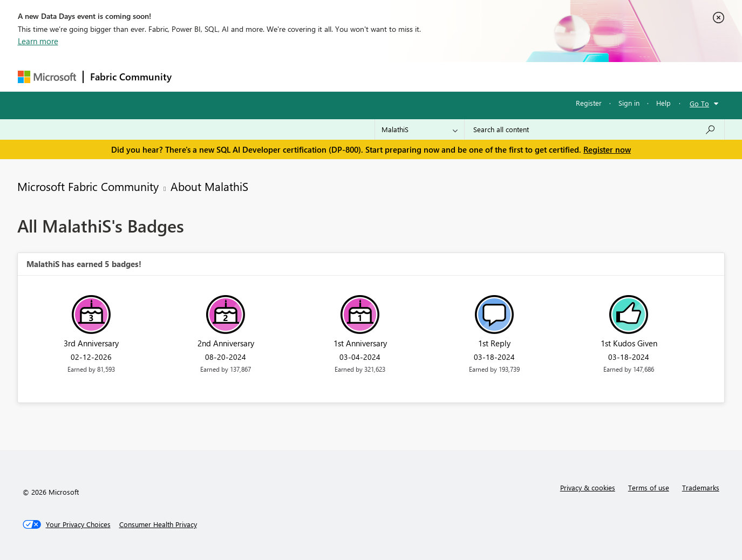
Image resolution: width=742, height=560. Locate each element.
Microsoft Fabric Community (88, 186)
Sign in (629, 103)
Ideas (288, 76)
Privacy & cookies (588, 487)
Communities (336, 76)
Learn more (38, 41)
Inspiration (244, 76)
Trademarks (701, 487)
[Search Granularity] (420, 129)
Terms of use (649, 487)
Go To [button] (699, 103)
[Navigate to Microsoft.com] (47, 77)
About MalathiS (209, 186)
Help (663, 103)
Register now (607, 149)
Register (589, 103)
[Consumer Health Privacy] (158, 524)
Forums (196, 76)
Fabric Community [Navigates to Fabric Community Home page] (131, 77)
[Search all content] (594, 129)
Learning (426, 76)
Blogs (384, 76)
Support (471, 76)
